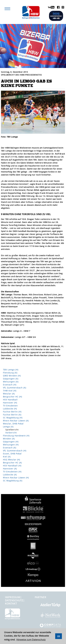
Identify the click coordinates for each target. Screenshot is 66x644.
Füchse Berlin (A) (12, 415)
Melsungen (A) (11, 382)
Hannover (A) (10, 469)
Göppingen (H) (11, 442)
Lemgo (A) (8, 427)
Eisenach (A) (10, 448)
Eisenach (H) (10, 385)
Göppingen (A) (11, 379)
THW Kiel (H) (10, 391)
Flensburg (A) (10, 373)
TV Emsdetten (10, 406)
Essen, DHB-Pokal (12, 454)
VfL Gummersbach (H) (15, 451)
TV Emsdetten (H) (12, 472)
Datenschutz (14, 600)
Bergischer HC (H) (13, 397)
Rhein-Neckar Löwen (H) (16, 478)
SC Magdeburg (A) (13, 481)
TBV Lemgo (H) (11, 370)
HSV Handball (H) (12, 466)
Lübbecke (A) (10, 475)
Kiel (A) (7, 457)
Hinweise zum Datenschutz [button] (31, 640)
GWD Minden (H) (12, 376)
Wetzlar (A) (9, 394)
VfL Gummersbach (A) (15, 388)
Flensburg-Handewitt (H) (16, 436)
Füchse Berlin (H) (12, 412)
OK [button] (59, 636)
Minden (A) (9, 439)
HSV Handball (10, 400)
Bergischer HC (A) (12, 463)
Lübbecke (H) (10, 409)
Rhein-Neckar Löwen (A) (16, 421)
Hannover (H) (10, 403)
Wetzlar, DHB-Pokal (13, 424)
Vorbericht (11, 433)
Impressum (13, 597)
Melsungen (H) (11, 445)
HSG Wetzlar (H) (12, 460)
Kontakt (11, 603)
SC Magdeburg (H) (13, 418)
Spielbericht (12, 430)
